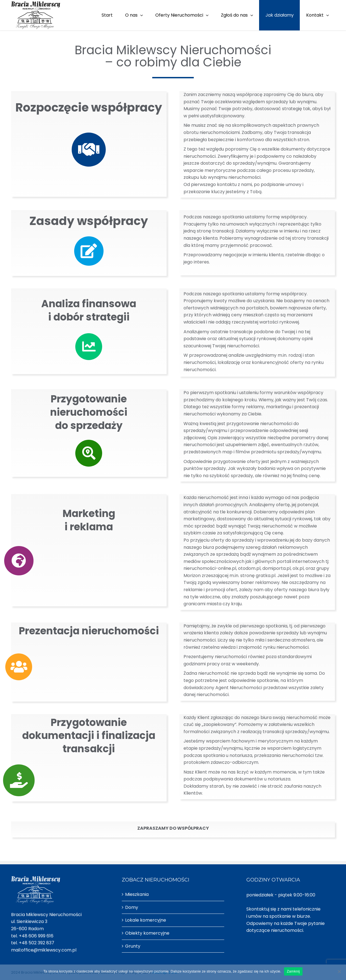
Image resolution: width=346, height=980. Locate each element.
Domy (132, 907)
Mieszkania (137, 894)
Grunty (133, 946)
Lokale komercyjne (146, 920)
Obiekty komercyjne (147, 933)
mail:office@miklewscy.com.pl (44, 950)
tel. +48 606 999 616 (32, 936)
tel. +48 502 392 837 (33, 943)
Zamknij (293, 971)
